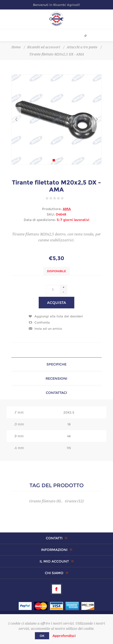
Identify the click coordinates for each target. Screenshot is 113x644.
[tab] (57, 364)
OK (42, 636)
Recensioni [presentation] (56, 378)
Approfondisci (64, 636)
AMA (67, 209)
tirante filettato (42, 501)
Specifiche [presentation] (56, 364)
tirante (71, 501)
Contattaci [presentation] (56, 393)
